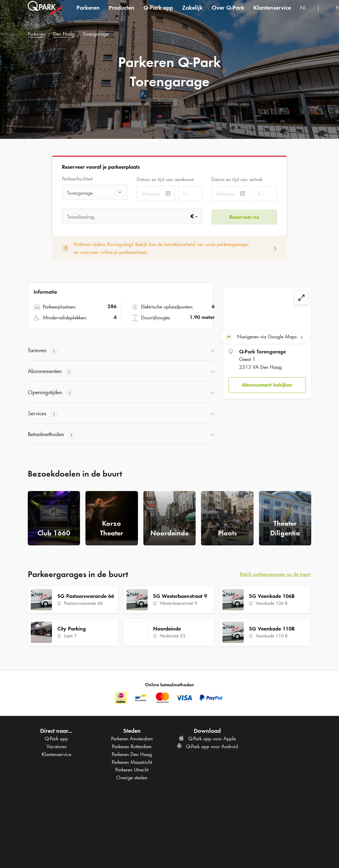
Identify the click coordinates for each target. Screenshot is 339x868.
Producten (122, 13)
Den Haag (64, 34)
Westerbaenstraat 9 (178, 603)
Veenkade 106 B (272, 603)
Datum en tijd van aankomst (165, 179)
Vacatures (56, 746)
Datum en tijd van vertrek (237, 179)
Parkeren (88, 13)
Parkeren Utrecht (132, 770)
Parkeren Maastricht (132, 762)
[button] (267, 385)
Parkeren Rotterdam (132, 746)
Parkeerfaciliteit (77, 179)
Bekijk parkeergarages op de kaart (275, 574)
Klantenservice (272, 13)
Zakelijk (192, 13)
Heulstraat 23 (173, 636)
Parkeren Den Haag (132, 754)
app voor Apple (207, 739)
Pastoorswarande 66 (83, 603)
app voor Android (207, 746)
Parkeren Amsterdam (132, 739)
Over (228, 13)
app (158, 13)
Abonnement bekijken (267, 384)
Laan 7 (70, 636)
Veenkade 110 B (272, 636)
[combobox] (307, 14)
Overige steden (132, 777)
